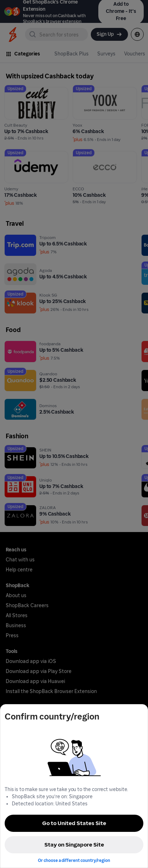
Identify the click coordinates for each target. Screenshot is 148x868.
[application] (129, 849)
